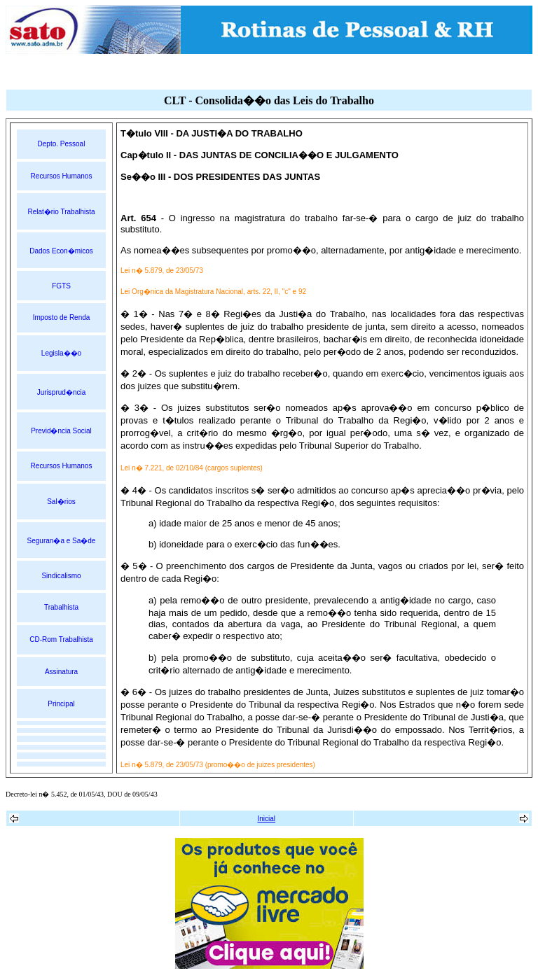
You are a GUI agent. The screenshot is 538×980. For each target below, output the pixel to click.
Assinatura (61, 672)
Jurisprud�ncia (61, 392)
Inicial (266, 819)
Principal (61, 704)
